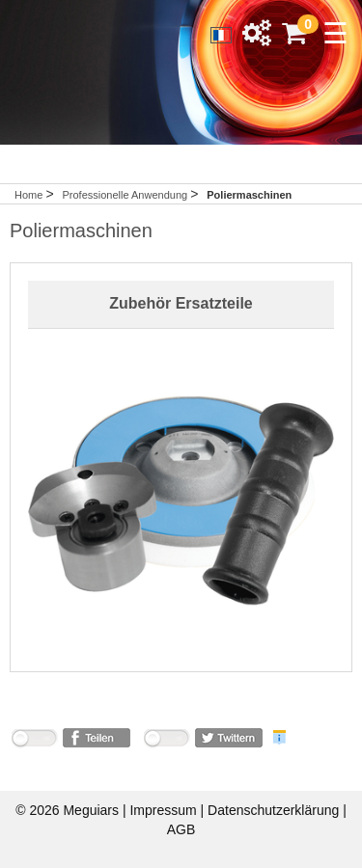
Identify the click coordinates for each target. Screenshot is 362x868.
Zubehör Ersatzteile (181, 303)
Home (28, 195)
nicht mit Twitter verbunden (166, 741)
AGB (181, 829)
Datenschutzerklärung (275, 810)
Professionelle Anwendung (126, 195)
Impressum (165, 810)
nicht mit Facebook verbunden (34, 741)
